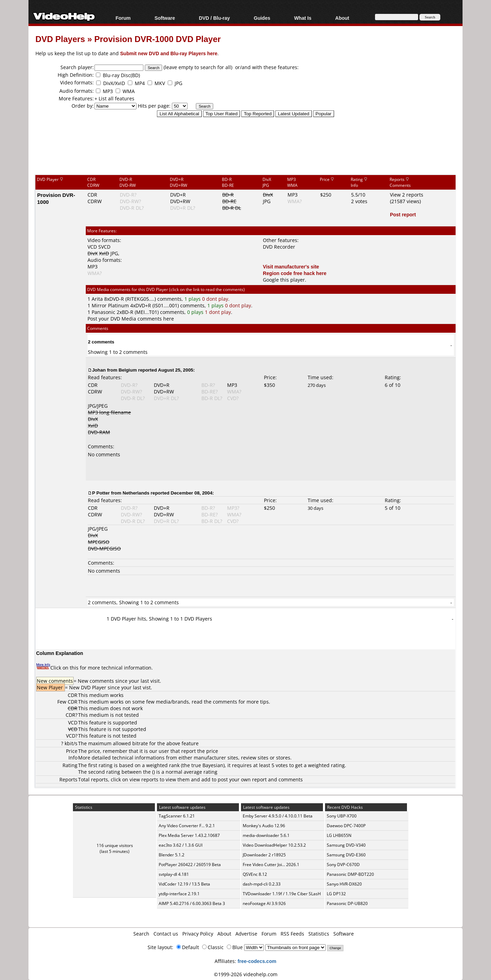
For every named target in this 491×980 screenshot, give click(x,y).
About (342, 18)
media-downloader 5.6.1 (266, 835)
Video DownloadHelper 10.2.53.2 (274, 845)
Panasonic (103, 312)
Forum (123, 18)
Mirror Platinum (110, 305)
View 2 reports (407, 195)
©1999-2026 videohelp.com (246, 974)
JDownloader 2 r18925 (264, 855)
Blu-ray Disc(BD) (121, 75)
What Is (303, 18)
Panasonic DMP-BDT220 (350, 874)
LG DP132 (336, 894)
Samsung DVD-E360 (346, 855)
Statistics (319, 934)
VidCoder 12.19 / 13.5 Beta (184, 884)
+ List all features (114, 98)
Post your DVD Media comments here (131, 319)
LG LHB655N (339, 835)
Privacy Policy (198, 934)
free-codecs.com (257, 961)
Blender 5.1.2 (172, 855)
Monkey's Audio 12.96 (264, 826)
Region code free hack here (295, 273)
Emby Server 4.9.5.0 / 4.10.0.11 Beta (278, 816)
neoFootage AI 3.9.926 (264, 903)
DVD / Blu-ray (214, 18)
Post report (403, 214)
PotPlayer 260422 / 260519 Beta (190, 865)
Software (165, 18)
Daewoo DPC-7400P (346, 826)
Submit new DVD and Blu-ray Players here (169, 53)
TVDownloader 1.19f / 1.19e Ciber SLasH (282, 894)
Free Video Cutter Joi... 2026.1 (271, 865)
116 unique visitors (115, 845)
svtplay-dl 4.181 (174, 874)
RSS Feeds (292, 934)
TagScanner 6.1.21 (177, 816)
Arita (97, 299)
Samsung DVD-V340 (346, 845)
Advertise (246, 934)
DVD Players (60, 39)
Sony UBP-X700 (342, 816)
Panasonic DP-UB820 (347, 903)
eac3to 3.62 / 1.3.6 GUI (181, 845)
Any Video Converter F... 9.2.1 (187, 826)
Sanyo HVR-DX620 (344, 884)
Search (141, 934)
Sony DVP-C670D (343, 865)
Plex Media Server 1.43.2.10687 (189, 835)
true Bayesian (207, 765)
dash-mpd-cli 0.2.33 (262, 884)
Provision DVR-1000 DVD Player (157, 39)
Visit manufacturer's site (291, 267)
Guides (262, 18)
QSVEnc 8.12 (255, 874)
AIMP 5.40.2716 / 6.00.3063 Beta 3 (192, 903)
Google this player (284, 280)
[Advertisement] (245, 146)
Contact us (166, 934)
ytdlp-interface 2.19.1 (179, 894)
